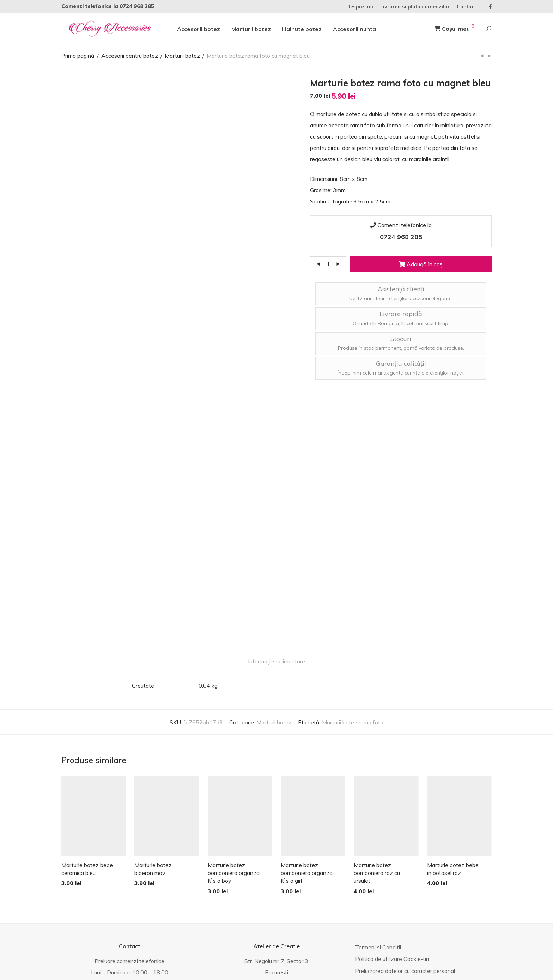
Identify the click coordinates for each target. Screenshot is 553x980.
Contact (466, 7)
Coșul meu (454, 27)
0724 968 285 (137, 6)
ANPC (171, 964)
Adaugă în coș (421, 264)
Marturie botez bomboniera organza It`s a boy (234, 746)
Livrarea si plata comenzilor (415, 7)
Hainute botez (302, 29)
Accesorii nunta (354, 29)
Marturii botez (251, 29)
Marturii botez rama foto (353, 596)
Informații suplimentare (276, 535)
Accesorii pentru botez (130, 56)
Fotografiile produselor (383, 857)
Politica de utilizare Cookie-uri (392, 833)
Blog (361, 868)
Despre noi (360, 7)
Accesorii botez (199, 29)
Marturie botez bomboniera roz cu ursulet (377, 746)
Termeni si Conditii (378, 821)
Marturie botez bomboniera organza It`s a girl (307, 746)
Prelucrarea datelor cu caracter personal (405, 845)
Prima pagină (78, 56)
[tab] (276, 535)
